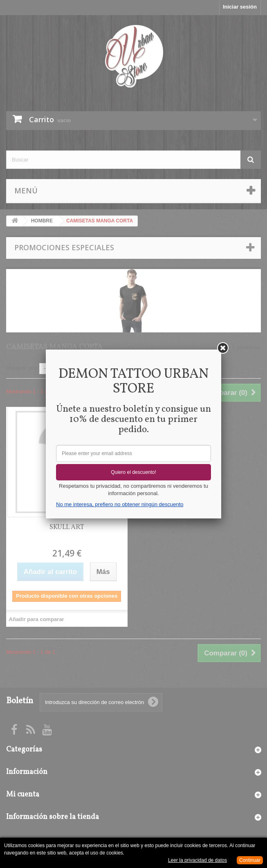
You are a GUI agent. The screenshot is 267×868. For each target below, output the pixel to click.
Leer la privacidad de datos (197, 860)
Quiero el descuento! (133, 472)
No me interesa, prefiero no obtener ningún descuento (120, 504)
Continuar (250, 860)
